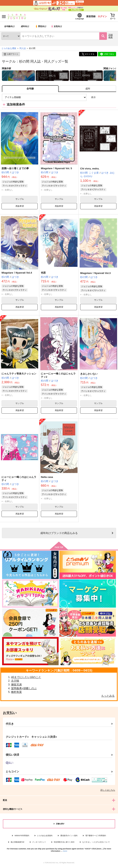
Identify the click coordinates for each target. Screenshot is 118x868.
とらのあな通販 (9, 49)
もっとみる (108, 697)
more (65, 852)
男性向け (41, 28)
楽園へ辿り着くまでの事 (15, 169)
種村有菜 (16, 693)
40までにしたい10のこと (26, 678)
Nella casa (47, 478)
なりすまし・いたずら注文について (96, 843)
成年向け (25, 28)
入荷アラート (11, 55)
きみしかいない (89, 375)
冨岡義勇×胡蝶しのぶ (24, 689)
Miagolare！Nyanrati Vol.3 (95, 274)
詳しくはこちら (108, 791)
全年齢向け (9, 28)
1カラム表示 (113, 99)
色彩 (43, 274)
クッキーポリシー (39, 843)
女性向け (57, 28)
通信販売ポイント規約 (69, 837)
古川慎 (15, 682)
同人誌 (23, 49)
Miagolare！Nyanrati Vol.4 (17, 274)
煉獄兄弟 (16, 686)
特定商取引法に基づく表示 (64, 843)
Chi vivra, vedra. (90, 170)
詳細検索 (111, 37)
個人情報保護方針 (18, 843)
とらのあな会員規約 (45, 837)
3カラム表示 (100, 99)
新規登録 (86, 17)
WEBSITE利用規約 (22, 837)
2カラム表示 (107, 99)
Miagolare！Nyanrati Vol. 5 (56, 169)
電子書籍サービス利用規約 (96, 837)
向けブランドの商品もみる (59, 534)
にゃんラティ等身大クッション (19, 375)
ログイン (99, 17)
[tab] (88, 90)
